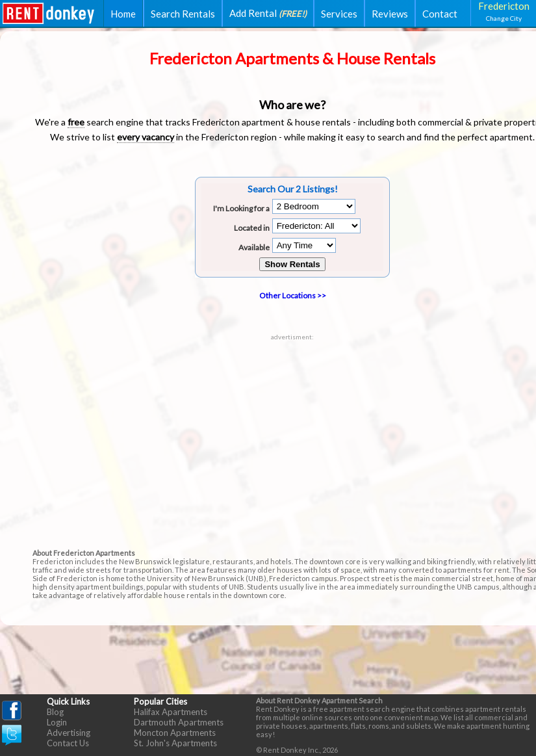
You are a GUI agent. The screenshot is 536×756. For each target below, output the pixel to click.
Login (57, 722)
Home (123, 14)
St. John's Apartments (175, 743)
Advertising (69, 733)
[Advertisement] (293, 432)
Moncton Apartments (175, 733)
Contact (440, 14)
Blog (55, 712)
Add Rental (268, 13)
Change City (504, 18)
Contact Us (68, 743)
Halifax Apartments (171, 712)
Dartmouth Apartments (179, 722)
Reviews (390, 14)
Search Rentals (183, 14)
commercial (440, 122)
